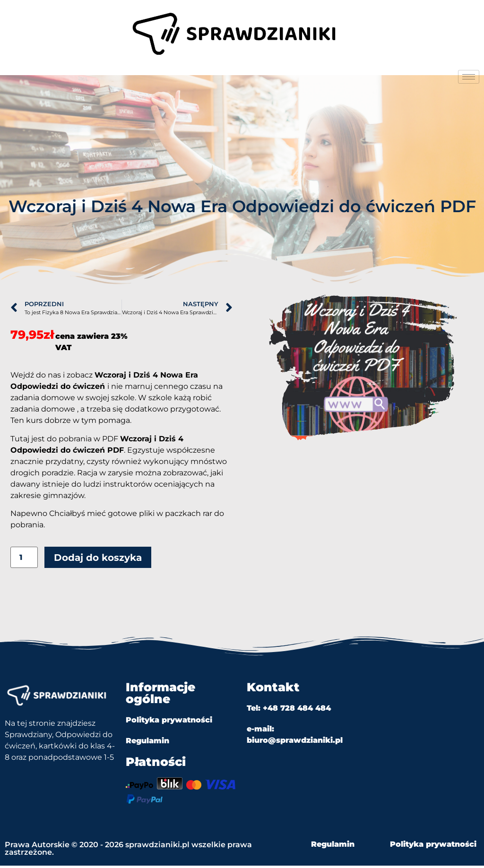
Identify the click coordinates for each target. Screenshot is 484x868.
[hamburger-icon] (469, 77)
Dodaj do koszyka (98, 560)
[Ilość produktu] (24, 560)
